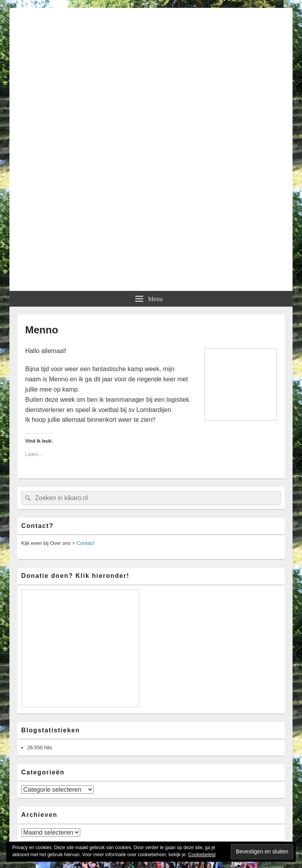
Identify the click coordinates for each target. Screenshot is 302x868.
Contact (86, 543)
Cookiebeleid (202, 855)
